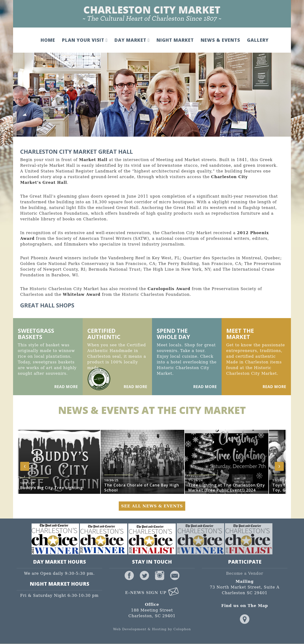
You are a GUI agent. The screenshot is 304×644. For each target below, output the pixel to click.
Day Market (132, 40)
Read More (66, 387)
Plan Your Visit (85, 40)
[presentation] (25, 466)
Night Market (175, 40)
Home (48, 40)
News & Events (220, 40)
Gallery (257, 40)
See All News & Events (152, 506)
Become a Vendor (245, 574)
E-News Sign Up (152, 593)
